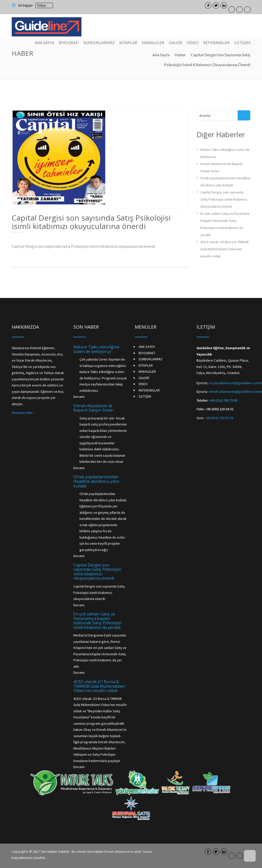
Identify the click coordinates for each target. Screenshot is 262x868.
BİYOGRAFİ (69, 43)
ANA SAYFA (45, 43)
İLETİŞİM (242, 43)
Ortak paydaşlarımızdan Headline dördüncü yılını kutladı (96, 481)
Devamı (79, 397)
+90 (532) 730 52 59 (219, 418)
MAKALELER (153, 43)
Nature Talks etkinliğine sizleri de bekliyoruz (96, 349)
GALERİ (175, 43)
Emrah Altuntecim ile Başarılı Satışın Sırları (93, 408)
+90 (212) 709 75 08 (223, 400)
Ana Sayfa (161, 55)
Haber (180, 55)
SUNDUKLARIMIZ (99, 43)
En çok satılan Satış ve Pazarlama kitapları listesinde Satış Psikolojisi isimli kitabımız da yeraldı (97, 621)
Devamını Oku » (23, 413)
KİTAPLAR (128, 43)
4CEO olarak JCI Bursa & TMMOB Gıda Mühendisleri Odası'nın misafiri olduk (224, 249)
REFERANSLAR (216, 43)
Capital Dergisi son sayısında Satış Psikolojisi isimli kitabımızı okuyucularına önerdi (224, 199)
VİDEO (193, 43)
